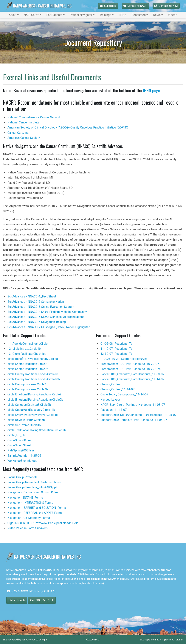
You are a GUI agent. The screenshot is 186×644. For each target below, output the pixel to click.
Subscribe (108, 6)
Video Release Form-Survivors (28, 528)
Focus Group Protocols (23, 477)
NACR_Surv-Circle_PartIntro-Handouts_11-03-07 (133, 405)
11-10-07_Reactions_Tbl (117, 349)
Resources (139, 15)
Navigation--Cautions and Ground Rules (33, 492)
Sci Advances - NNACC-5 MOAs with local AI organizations (46, 317)
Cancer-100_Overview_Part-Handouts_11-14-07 (132, 379)
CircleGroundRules (20, 440)
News (157, 15)
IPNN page (151, 90)
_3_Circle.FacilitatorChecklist (27, 354)
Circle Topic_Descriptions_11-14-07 (124, 394)
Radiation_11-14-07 (114, 410)
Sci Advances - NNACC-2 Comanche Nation (36, 302)
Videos (173, 15)
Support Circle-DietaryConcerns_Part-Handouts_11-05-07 (138, 415)
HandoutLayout (110, 400)
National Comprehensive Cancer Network (34, 117)
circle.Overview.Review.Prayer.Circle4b (33, 415)
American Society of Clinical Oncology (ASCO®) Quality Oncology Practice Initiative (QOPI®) (68, 127)
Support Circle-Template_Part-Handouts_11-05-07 (134, 420)
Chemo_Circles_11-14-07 (117, 389)
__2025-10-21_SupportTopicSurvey (124, 359)
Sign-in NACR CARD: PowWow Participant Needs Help (43, 523)
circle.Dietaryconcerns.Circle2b (28, 389)
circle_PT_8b (16, 435)
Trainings (105, 15)
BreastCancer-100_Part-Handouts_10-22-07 (130, 364)
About (13, 15)
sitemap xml (157, 640)
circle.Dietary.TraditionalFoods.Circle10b (34, 379)
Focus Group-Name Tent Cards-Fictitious (34, 482)
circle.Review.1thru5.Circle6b (26, 420)
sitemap (144, 640)
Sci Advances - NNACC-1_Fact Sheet (32, 296)
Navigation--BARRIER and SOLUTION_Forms (37, 508)
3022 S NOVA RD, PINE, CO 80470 (31, 591)
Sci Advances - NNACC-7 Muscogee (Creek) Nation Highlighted (49, 327)
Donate (135, 6)
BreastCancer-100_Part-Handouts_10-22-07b (131, 369)
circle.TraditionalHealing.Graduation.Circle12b (37, 430)
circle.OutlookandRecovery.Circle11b (31, 410)
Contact (166, 6)
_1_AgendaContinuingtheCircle (28, 344)
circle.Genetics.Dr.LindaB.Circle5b (29, 405)
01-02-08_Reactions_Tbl (117, 344)
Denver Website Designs (34, 640)
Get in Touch (17, 600)
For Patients (54, 15)
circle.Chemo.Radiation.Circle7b (28, 369)
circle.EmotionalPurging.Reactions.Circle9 (34, 394)
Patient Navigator (81, 15)
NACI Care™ (31, 15)
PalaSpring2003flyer (21, 450)
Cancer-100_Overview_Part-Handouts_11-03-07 (132, 374)
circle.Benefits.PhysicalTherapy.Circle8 (33, 359)
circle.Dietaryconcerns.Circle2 (27, 384)
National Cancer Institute (23, 122)
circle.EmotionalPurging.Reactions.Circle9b (35, 400)
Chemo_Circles (110, 384)
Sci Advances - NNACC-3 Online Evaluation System (41, 307)
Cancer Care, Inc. (18, 133)
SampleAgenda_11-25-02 (24, 456)
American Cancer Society (24, 138)
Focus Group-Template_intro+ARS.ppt (32, 487)
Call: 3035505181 (42, 600)
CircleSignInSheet (19, 445)
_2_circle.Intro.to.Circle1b (24, 349)
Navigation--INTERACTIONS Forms (30, 503)
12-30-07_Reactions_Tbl (117, 354)
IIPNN (122, 15)
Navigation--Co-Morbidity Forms (29, 518)
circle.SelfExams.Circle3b (24, 425)
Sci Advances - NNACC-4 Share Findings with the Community (47, 312)
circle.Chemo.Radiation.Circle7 (27, 364)
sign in (179, 640)
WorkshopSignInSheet (22, 461)
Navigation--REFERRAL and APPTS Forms (35, 513)
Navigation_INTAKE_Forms (25, 498)
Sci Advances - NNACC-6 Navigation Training (37, 322)
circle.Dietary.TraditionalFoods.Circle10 (33, 374)
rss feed (170, 640)
